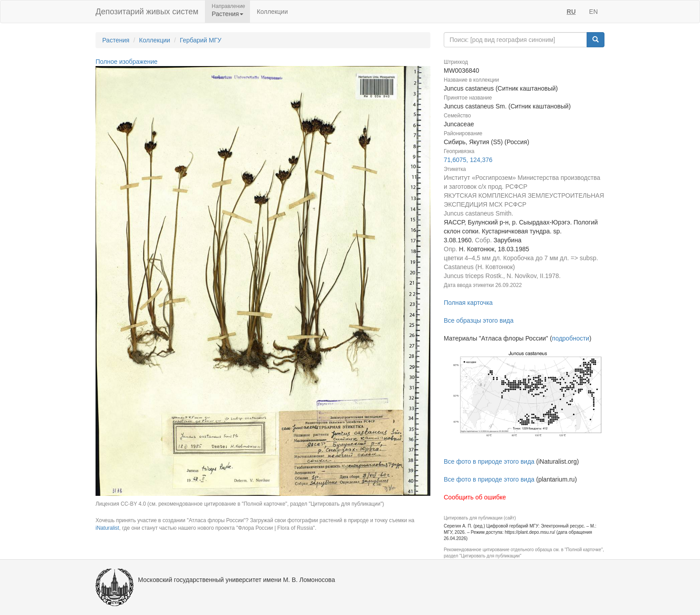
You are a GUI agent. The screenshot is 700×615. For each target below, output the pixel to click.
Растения (116, 40)
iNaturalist (107, 528)
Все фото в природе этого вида (489, 461)
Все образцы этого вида (479, 320)
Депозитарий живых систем (147, 12)
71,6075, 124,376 (468, 160)
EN (594, 12)
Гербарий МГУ (201, 40)
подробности (571, 338)
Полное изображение (127, 62)
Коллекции (272, 12)
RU (571, 12)
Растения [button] (227, 14)
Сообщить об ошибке (475, 497)
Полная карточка (468, 303)
